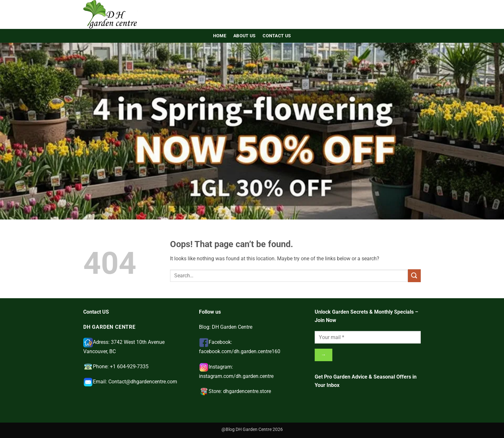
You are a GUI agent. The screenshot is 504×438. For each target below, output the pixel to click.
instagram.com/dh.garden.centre (236, 376)
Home (220, 36)
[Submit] (414, 276)
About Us (244, 36)
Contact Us (277, 36)
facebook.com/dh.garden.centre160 (240, 351)
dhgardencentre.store (247, 391)
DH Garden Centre (232, 327)
